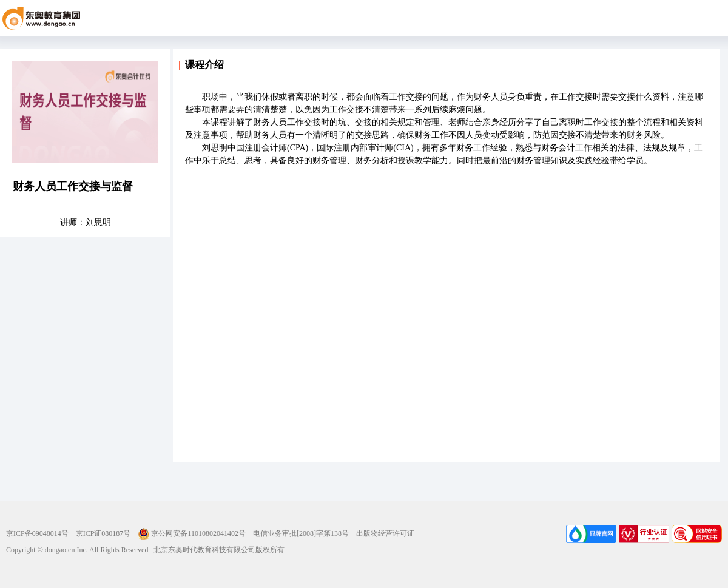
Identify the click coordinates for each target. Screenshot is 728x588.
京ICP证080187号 (103, 533)
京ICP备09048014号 (37, 533)
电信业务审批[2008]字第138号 (301, 533)
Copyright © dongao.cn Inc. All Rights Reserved (77, 550)
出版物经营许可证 (385, 533)
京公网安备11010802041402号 (192, 533)
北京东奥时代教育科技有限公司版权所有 (216, 550)
